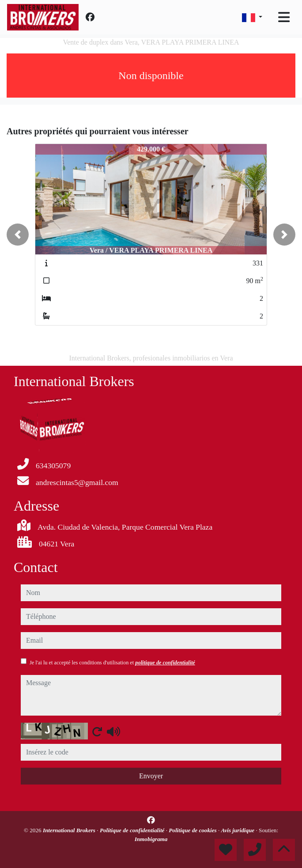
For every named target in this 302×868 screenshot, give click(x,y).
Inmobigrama (151, 839)
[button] (18, 235)
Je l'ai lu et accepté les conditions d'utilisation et (112, 663)
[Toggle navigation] (284, 17)
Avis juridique (239, 830)
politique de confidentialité (165, 663)
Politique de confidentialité (133, 830)
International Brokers (70, 830)
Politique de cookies (193, 830)
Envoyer (151, 776)
